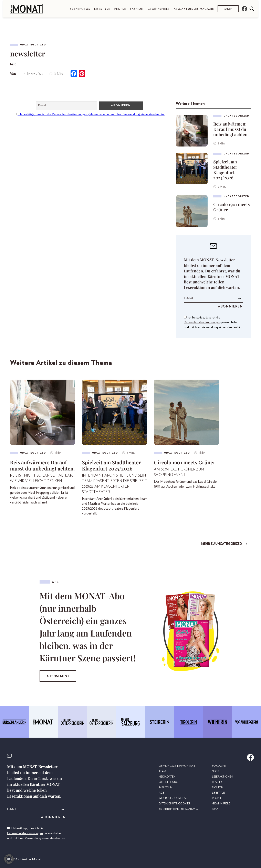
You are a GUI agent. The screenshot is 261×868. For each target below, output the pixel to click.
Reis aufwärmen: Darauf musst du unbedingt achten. (231, 129)
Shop (228, 9)
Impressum (166, 787)
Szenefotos (80, 9)
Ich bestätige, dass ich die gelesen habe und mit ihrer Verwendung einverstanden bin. (213, 322)
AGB (161, 792)
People (120, 9)
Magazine (219, 766)
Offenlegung (168, 782)
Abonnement (58, 676)
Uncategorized (33, 45)
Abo (215, 808)
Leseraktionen (222, 776)
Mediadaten (167, 776)
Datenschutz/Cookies (174, 803)
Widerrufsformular (173, 798)
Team (162, 771)
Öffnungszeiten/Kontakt (177, 766)
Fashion (137, 9)
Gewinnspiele (159, 9)
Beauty (217, 782)
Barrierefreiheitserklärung (178, 808)
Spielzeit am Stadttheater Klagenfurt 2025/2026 (225, 170)
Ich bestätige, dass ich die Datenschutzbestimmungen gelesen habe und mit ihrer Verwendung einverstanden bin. (91, 114)
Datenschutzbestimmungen (202, 322)
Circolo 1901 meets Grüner (232, 207)
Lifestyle (102, 9)
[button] (9, 859)
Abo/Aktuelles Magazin (194, 9)
